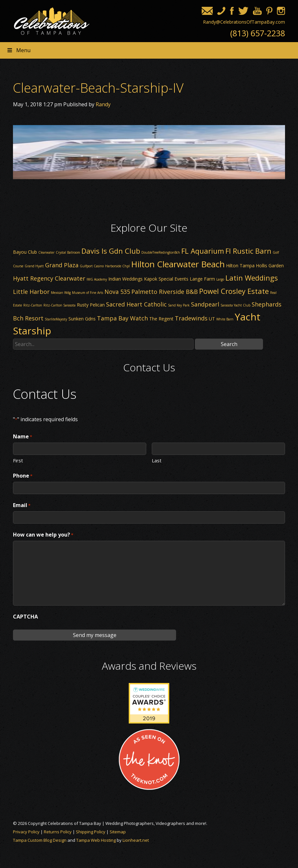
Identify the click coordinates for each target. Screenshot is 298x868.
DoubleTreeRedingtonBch (161, 252)
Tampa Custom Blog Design (40, 840)
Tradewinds (191, 318)
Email (22, 505)
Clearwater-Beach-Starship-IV (98, 88)
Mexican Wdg (61, 293)
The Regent (161, 319)
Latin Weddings (252, 278)
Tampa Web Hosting (96, 840)
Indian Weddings (125, 279)
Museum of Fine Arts (88, 293)
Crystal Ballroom (68, 252)
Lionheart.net (136, 840)
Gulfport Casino (92, 266)
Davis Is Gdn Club (111, 251)
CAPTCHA (25, 617)
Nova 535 (117, 292)
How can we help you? (43, 535)
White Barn (225, 319)
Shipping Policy (91, 832)
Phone (23, 476)
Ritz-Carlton (33, 305)
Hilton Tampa (240, 266)
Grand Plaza (62, 265)
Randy (103, 104)
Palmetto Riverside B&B (165, 292)
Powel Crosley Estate (234, 291)
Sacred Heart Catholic (136, 304)
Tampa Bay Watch (122, 318)
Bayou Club (25, 252)
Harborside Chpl (117, 266)
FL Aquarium (203, 251)
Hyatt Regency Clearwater (49, 278)
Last (157, 460)
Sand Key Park (179, 305)
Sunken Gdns (82, 319)
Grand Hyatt (34, 266)
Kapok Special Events (166, 279)
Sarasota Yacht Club (235, 305)
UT (212, 319)
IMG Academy (97, 279)
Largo (220, 279)
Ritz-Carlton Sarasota (60, 305)
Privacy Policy (26, 832)
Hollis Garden (270, 266)
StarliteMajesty (56, 319)
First (18, 460)
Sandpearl (205, 304)
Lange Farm (202, 279)
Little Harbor (31, 292)
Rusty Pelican (91, 305)
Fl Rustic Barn (248, 251)
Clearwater (46, 252)
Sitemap (118, 832)
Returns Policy (58, 832)
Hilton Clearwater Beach (178, 264)
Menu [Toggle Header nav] (18, 50)
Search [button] (229, 344)
